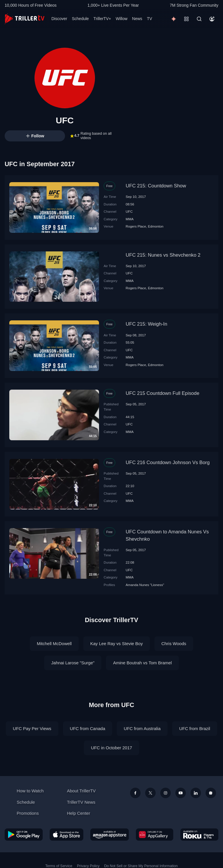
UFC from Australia (142, 728)
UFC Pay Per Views (32, 728)
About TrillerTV (81, 791)
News (137, 19)
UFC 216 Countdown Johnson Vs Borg (168, 463)
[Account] (212, 19)
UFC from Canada (88, 728)
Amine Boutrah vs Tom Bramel (142, 663)
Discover (59, 19)
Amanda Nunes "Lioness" (145, 585)
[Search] (199, 19)
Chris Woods (174, 644)
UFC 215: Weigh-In (146, 324)
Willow (121, 19)
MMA (130, 219)
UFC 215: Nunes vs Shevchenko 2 (163, 255)
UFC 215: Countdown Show (156, 186)
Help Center (78, 813)
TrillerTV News (81, 802)
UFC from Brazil (195, 728)
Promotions (28, 813)
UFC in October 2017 (111, 748)
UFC (129, 211)
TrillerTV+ (102, 19)
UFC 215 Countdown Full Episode (163, 393)
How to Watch (30, 791)
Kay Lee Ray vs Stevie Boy (117, 644)
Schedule (80, 19)
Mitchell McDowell (54, 644)
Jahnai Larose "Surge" (73, 663)
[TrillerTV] (25, 19)
